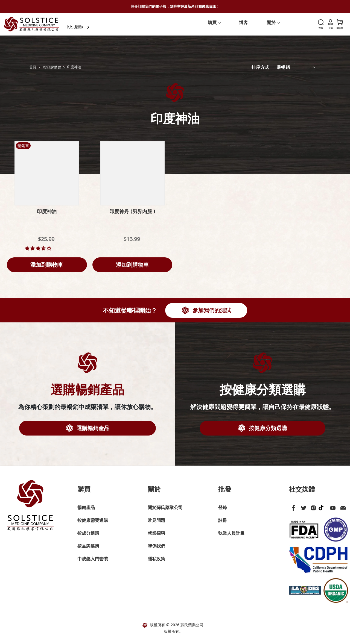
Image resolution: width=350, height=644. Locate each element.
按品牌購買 (52, 70)
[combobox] (85, 26)
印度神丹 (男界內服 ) (132, 215)
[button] (39, 252)
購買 (214, 26)
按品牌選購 (88, 549)
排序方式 (260, 70)
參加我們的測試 (211, 314)
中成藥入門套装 (93, 562)
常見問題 (156, 524)
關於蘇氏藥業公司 (165, 511)
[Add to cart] (47, 268)
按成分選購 (88, 536)
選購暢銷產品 (92, 431)
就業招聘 (156, 536)
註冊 (223, 524)
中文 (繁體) (81, 26)
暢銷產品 (86, 511)
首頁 (33, 70)
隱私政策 (156, 562)
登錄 (223, 511)
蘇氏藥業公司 (192, 628)
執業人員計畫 (231, 536)
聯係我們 (156, 549)
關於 (273, 26)
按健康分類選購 (267, 431)
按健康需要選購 (93, 524)
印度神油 (47, 215)
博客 (243, 26)
